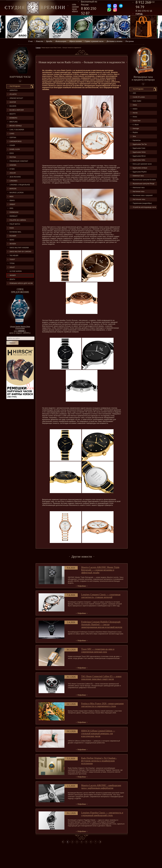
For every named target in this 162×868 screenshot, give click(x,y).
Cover (12, 145)
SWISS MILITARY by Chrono (20, 252)
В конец (100, 842)
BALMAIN (13, 106)
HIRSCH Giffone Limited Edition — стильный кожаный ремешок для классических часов (98, 734)
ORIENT (12, 204)
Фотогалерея (61, 41)
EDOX (12, 153)
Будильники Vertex (139, 152)
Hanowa (13, 165)
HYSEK (12, 169)
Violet (12, 267)
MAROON (13, 189)
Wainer (13, 275)
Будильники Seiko (139, 160)
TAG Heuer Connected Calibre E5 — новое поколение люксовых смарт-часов (101, 678)
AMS (134, 93)
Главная (38, 48)
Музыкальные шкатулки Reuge (144, 184)
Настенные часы (139, 191)
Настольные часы (139, 199)
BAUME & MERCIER (17, 110)
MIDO (11, 197)
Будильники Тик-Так (140, 144)
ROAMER (13, 236)
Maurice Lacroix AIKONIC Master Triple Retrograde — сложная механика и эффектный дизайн (100, 570)
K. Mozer (136, 125)
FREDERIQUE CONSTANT (19, 161)
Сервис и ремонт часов (94, 41)
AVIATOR (13, 102)
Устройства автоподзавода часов (144, 207)
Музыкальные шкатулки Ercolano (144, 180)
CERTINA (13, 138)
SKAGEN (13, 244)
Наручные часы (20, 77)
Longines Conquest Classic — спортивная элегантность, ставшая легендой (101, 596)
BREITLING (13, 122)
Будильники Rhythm (140, 172)
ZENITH (12, 279)
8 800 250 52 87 (89, 11)
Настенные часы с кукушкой (143, 195)
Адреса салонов (76, 41)
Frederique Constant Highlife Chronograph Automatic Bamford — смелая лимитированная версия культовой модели (102, 625)
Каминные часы (138, 176)
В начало (63, 842)
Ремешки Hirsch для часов (21, 283)
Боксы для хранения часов (142, 164)
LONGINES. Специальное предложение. (18, 185)
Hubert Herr (137, 121)
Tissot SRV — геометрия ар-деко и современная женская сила (98, 650)
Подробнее (82, 586)
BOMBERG (13, 118)
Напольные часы (139, 188)
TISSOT (12, 259)
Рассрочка (130, 41)
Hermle (135, 113)
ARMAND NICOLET (16, 98)
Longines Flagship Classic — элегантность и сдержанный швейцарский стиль (102, 814)
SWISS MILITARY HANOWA (19, 248)
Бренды (49, 41)
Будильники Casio (139, 148)
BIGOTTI (13, 114)
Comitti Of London (139, 97)
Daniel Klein (15, 149)
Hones (135, 117)
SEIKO (12, 240)
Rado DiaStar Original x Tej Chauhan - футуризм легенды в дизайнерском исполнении (99, 761)
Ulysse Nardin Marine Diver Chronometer (20, 327)
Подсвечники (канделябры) (142, 203)
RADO (12, 228)
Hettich (135, 109)
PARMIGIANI (14, 212)
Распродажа (15, 86)
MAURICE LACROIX (17, 193)
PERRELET (13, 216)
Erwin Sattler (137, 101)
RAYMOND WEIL (15, 232)
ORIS (11, 208)
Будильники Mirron (139, 156)
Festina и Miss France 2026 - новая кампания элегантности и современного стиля (102, 705)
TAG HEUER (14, 256)
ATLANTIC (13, 94)
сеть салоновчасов (75, 7)
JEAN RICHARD (15, 177)
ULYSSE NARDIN (16, 271)
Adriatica (13, 90)
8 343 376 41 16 (144, 11)
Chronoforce (16, 141)
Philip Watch (15, 224)
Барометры (137, 140)
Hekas (135, 105)
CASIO (12, 134)
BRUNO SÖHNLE (16, 126)
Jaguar (13, 173)
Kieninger (136, 129)
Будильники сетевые (140, 168)
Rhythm (135, 132)
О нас (31, 41)
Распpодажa (138, 89)
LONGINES (13, 181)
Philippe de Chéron (18, 220)
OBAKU (12, 200)
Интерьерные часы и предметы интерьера (143, 78)
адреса (75, 11)
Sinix (134, 136)
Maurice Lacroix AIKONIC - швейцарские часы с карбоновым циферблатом (101, 787)
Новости (40, 41)
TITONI (12, 263)
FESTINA (13, 157)
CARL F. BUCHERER (17, 130)
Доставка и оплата (115, 41)
